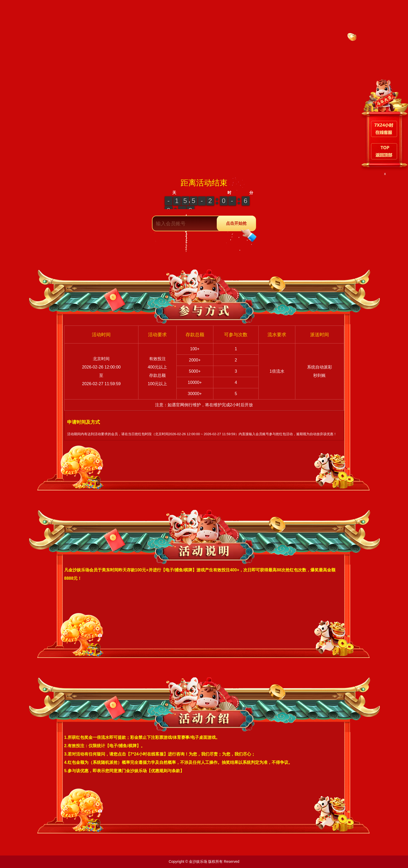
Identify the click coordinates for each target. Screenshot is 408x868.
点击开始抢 (241, 226)
